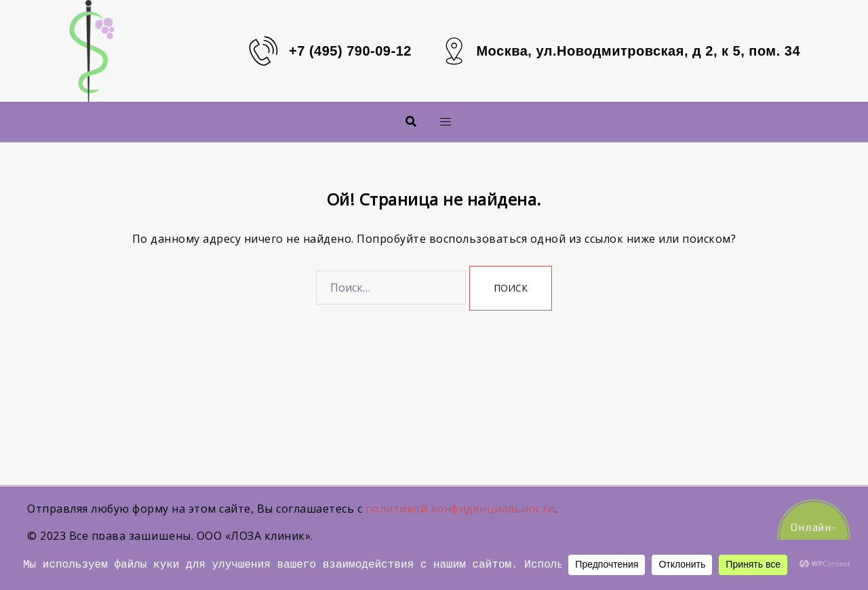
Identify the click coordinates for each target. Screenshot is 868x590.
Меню (423, 121)
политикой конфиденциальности (460, 509)
